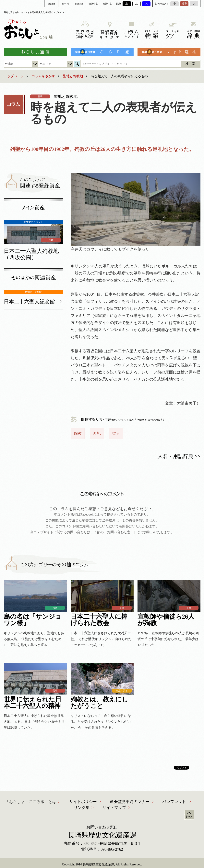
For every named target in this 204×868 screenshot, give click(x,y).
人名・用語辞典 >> (179, 456)
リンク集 (82, 807)
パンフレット (174, 802)
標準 (184, 4)
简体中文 (93, 4)
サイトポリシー (83, 802)
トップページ (14, 76)
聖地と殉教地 (73, 76)
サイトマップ (114, 807)
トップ (189, 815)
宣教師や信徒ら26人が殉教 (166, 620)
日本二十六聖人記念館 (29, 302)
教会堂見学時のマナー (130, 802)
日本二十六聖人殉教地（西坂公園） (31, 254)
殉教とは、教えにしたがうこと (99, 703)
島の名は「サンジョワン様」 (33, 620)
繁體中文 (107, 4)
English (51, 4)
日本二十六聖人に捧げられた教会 (99, 620)
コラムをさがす (43, 76)
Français (79, 4)
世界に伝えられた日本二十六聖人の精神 (33, 703)
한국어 (65, 4)
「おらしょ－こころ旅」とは (31, 802)
